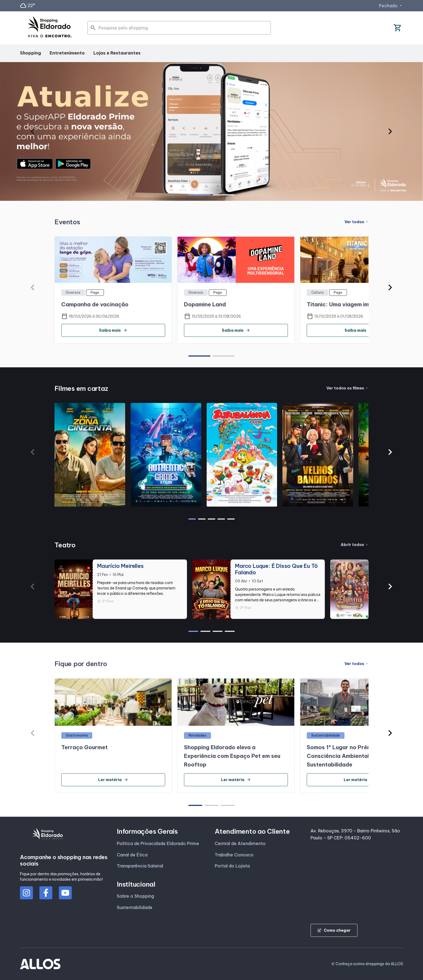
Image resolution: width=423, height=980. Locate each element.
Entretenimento (67, 53)
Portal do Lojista (232, 866)
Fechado (391, 6)
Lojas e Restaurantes (117, 53)
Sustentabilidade (135, 907)
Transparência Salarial (140, 866)
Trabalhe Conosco (234, 855)
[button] (33, 131)
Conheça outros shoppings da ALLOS (367, 964)
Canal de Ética (132, 855)
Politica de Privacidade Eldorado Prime (158, 843)
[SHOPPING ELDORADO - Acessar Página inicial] (50, 28)
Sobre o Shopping (135, 896)
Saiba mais (113, 330)
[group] (211, 132)
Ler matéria (113, 780)
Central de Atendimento (240, 843)
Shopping (30, 53)
